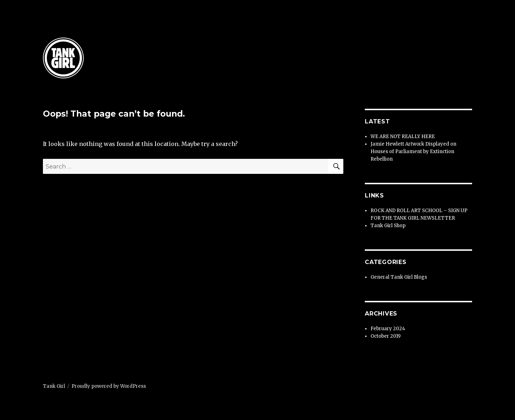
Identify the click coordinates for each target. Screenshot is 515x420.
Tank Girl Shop (388, 226)
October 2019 (386, 336)
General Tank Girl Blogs (399, 277)
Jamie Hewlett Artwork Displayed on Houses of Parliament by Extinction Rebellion (413, 152)
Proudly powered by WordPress (109, 386)
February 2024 (388, 329)
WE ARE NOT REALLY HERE (403, 136)
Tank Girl (54, 386)
